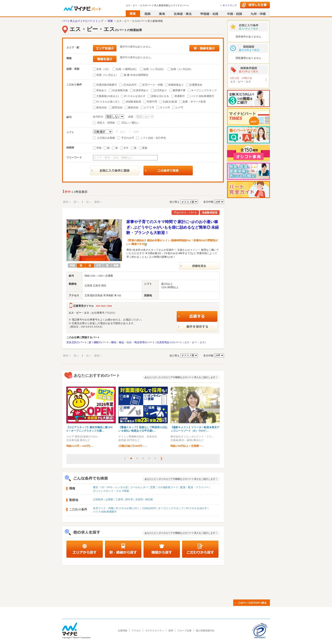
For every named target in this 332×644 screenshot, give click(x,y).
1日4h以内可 (130, 85)
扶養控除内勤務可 (107, 85)
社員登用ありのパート (169, 342)
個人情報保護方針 (205, 631)
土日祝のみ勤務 (106, 138)
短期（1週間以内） (127, 69)
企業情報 (123, 631)
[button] (125, 459)
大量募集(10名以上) (108, 96)
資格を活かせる (160, 96)
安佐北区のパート (77, 342)
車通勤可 (180, 96)
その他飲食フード (168, 487)
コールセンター (139, 487)
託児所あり (161, 90)
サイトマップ (230, 5)
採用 (171, 631)
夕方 (126, 148)
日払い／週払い (130, 123)
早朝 (99, 148)
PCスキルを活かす (135, 96)
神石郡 (149, 499)
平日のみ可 (128, 138)
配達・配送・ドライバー (194, 487)
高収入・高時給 (106, 123)
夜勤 (145, 148)
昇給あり (102, 90)
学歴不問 (152, 102)
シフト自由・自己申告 (153, 138)
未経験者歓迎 (133, 102)
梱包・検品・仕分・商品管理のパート (133, 342)
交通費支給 (196, 85)
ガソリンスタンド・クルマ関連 (111, 491)
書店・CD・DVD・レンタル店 (110, 487)
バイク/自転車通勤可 (202, 96)
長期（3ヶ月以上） (107, 75)
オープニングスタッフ (204, 90)
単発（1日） (103, 69)
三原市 (119, 499)
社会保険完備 (120, 90)
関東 (110, 21)
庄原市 (139, 499)
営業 (153, 487)
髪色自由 (102, 107)
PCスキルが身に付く (108, 102)
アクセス (136, 631)
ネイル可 (165, 107)
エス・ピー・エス (194, 342)
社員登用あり (141, 90)
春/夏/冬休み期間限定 (136, 75)
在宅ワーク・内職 (153, 85)
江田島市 (98, 499)
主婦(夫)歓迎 (170, 102)
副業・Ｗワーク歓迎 (194, 102)
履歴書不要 (179, 90)
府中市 (129, 499)
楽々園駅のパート (99, 342)
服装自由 (133, 107)
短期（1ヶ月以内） (154, 69)
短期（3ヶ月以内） (182, 69)
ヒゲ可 (179, 107)
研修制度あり (176, 85)
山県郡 (109, 499)
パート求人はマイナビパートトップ (83, 21)
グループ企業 (184, 631)
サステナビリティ (155, 631)
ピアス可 (149, 107)
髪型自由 (117, 107)
